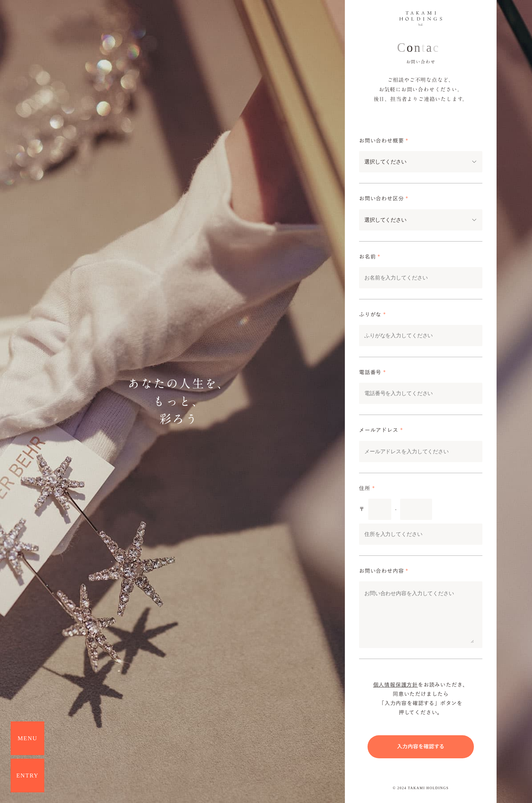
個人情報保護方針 (396, 685)
